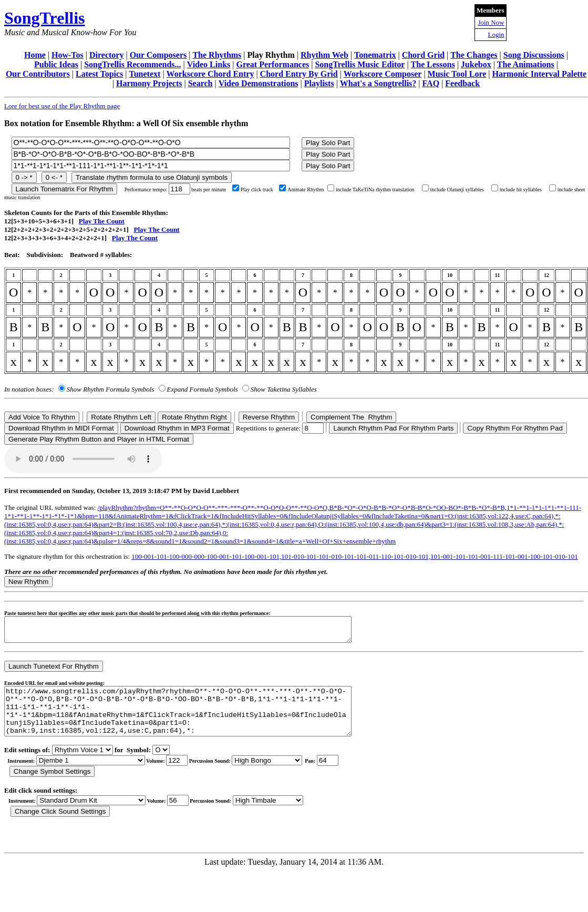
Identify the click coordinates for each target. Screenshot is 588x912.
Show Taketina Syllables (284, 389)
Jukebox (476, 64)
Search (200, 83)
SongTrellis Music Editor (360, 64)
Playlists (319, 83)
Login (496, 34)
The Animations (526, 64)
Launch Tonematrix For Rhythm (65, 189)
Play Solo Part (328, 143)
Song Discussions (534, 55)
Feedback (462, 83)
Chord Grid (423, 55)
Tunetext (145, 74)
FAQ (431, 83)
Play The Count (102, 221)
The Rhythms (217, 55)
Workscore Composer (383, 74)
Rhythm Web (324, 55)
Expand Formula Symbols (203, 389)
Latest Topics (99, 74)
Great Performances (272, 64)
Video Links (209, 64)
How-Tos (68, 55)
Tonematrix (375, 55)
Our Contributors (38, 74)
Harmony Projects (149, 83)
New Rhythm (28, 582)
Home (35, 55)
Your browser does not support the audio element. (83, 459)
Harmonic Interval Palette (540, 74)
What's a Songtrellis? (378, 83)
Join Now (491, 22)
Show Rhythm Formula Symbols (110, 389)
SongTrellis (45, 18)
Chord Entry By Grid (299, 74)
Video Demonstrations (259, 83)
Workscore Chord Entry (210, 74)
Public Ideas (56, 64)
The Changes (474, 55)
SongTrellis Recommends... (132, 64)
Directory (106, 55)
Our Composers (158, 55)
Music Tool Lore (457, 74)
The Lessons (433, 64)
